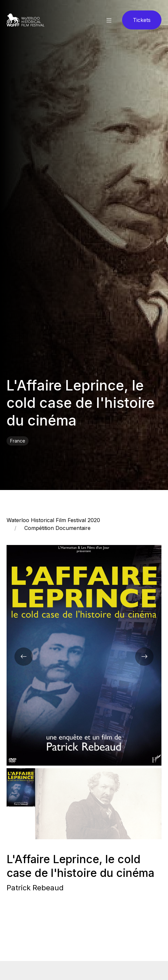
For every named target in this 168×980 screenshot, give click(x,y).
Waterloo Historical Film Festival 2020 (53, 520)
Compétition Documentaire (57, 528)
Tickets (142, 20)
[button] (109, 20)
